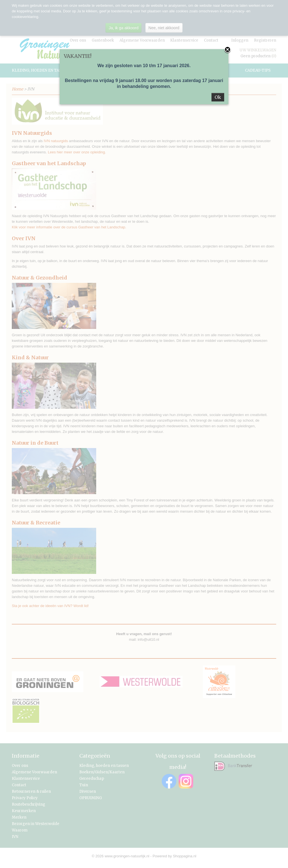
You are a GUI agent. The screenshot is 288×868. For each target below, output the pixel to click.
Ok (218, 97)
